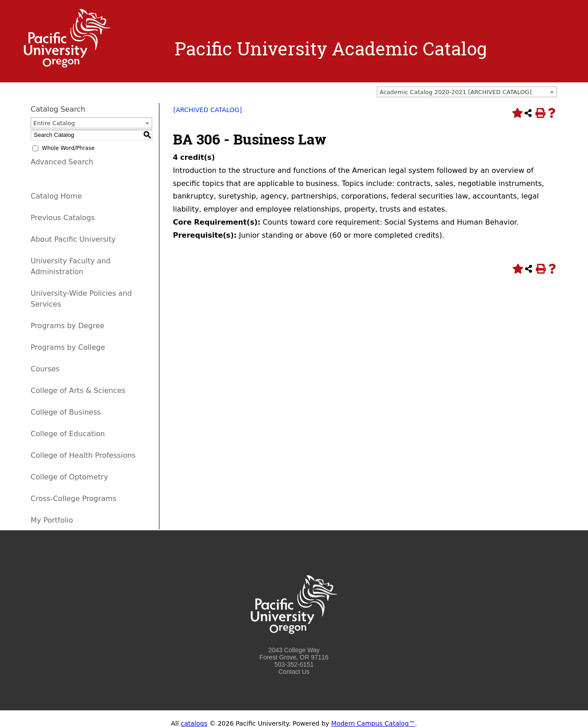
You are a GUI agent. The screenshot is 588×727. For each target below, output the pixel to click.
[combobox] (467, 92)
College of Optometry (69, 477)
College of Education (68, 434)
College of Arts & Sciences (78, 391)
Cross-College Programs (73, 499)
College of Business (66, 412)
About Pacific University (73, 239)
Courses (45, 369)
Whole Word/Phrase (68, 148)
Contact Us (294, 672)
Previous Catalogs (63, 218)
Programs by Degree (68, 326)
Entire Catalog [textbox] (54, 123)
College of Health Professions (83, 455)
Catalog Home (56, 196)
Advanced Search (62, 162)
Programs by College (68, 347)
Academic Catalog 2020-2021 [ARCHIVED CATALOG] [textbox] (456, 92)
